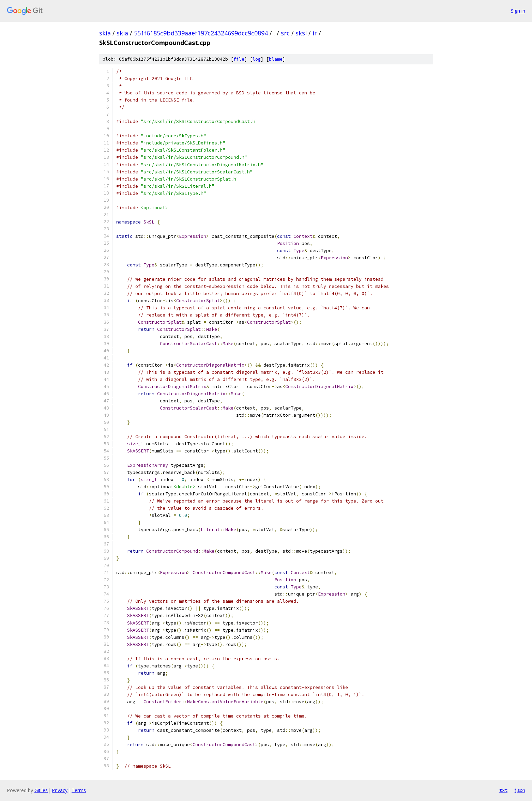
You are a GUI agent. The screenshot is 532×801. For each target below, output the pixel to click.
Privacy (60, 790)
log (257, 59)
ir (315, 33)
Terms (79, 790)
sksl (301, 33)
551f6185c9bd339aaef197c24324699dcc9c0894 (201, 33)
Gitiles (41, 790)
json (520, 790)
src (285, 33)
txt (503, 790)
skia (105, 33)
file (239, 59)
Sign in (518, 11)
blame (276, 59)
